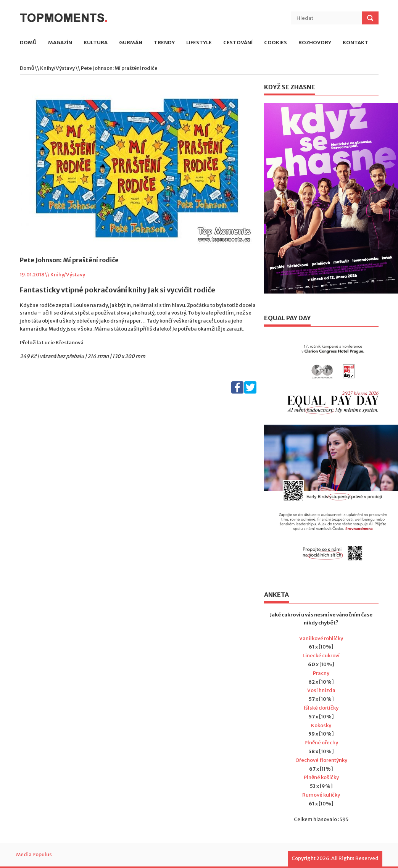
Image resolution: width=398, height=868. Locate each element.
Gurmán (131, 43)
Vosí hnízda (321, 690)
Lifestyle (199, 43)
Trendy (164, 43)
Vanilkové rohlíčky (321, 638)
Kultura (96, 43)
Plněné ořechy (321, 743)
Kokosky (321, 725)
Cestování (238, 43)
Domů (28, 43)
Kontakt (355, 43)
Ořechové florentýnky (321, 760)
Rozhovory (315, 43)
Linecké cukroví (321, 656)
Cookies (276, 43)
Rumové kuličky (321, 795)
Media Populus (34, 854)
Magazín (60, 43)
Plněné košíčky (321, 777)
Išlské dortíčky (321, 708)
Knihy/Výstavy (57, 68)
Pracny (321, 673)
